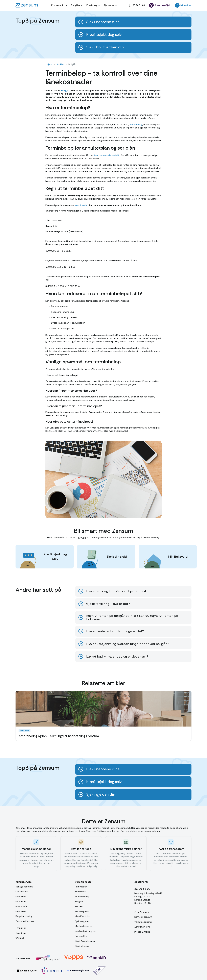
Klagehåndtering (24, 916)
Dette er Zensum (143, 917)
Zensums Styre (142, 927)
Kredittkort (81, 892)
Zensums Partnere (25, 921)
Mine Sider (21, 897)
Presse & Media (142, 932)
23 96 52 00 (142, 889)
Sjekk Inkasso (82, 946)
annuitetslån (82, 205)
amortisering (136, 125)
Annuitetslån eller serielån (107, 155)
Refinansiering (82, 897)
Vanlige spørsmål (24, 887)
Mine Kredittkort (83, 916)
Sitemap (20, 938)
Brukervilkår (21, 907)
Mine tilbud (21, 901)
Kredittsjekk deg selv (86, 931)
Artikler (60, 64)
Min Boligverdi (82, 911)
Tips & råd (21, 933)
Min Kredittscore (84, 926)
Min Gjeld (80, 907)
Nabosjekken (82, 936)
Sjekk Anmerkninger (85, 941)
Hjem (49, 64)
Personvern (21, 911)
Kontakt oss (22, 892)
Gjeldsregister (82, 921)
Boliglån (79, 901)
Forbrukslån (81, 887)
